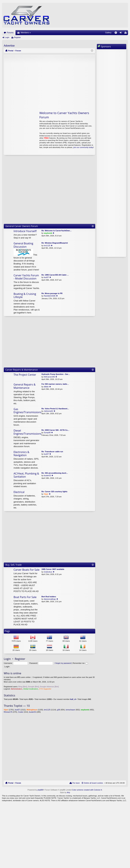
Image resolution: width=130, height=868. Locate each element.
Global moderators (31, 689)
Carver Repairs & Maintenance (22, 370)
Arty (68, 792)
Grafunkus (48, 572)
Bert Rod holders (49, 597)
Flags (7, 631)
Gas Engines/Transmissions (28, 411)
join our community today (83, 147)
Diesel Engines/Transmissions (28, 432)
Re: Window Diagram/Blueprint (55, 243)
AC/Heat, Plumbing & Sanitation (26, 475)
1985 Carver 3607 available (53, 569)
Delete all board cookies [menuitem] (93, 783)
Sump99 (47, 433)
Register (17, 37)
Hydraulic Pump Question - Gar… (56, 374)
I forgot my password (63, 663)
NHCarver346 (49, 377)
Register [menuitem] (126, 33)
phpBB (40, 790)
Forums (10, 33)
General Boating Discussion (23, 245)
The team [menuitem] (76, 783)
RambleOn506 (50, 296)
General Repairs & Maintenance (25, 386)
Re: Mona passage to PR (52, 293)
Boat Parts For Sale (25, 597)
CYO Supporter (45, 689)
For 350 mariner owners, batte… (55, 384)
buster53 (47, 475)
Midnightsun (32, 710)
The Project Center (25, 375)
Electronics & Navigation (21, 454)
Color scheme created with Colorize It (87, 790)
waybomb (48, 233)
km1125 (47, 246)
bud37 (46, 277)
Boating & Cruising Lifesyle (25, 296)
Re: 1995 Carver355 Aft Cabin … (55, 275)
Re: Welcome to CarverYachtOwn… (57, 231)
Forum (18, 783)
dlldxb (46, 387)
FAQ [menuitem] (117, 33)
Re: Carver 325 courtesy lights (54, 492)
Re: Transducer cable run (52, 452)
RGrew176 (8, 712)
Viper (46, 494)
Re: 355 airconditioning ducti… (55, 473)
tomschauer (70, 710)
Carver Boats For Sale (27, 570)
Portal (11, 51)
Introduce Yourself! (25, 231)
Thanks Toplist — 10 (17, 706)
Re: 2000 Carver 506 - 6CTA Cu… (55, 430)
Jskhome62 (49, 411)
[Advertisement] (35, 81)
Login (7, 37)
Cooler (21, 712)
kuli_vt (73, 699)
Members (25, 33)
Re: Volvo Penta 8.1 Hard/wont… (55, 409)
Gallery (108, 33)
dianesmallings (50, 599)
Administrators (16, 689)
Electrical (19, 492)
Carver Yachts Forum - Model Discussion (26, 277)
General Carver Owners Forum (22, 226)
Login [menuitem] (121, 33)
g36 (58, 710)
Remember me (80, 663)
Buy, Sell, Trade (13, 565)
